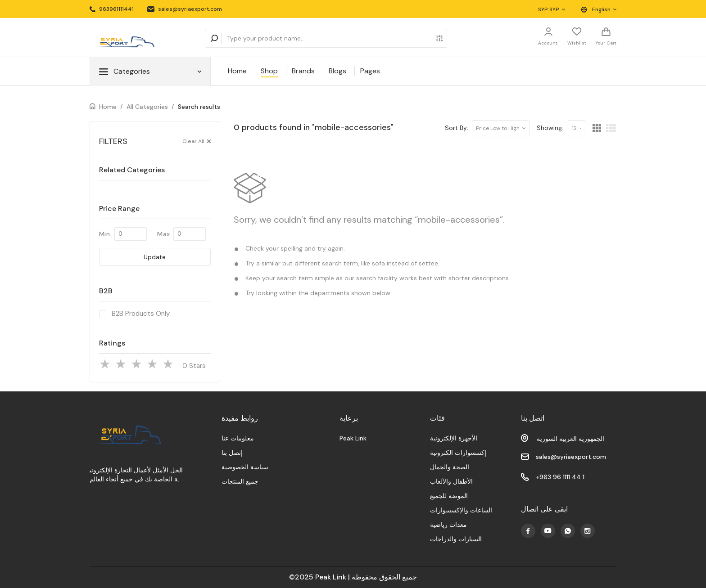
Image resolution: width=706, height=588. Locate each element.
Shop (269, 71)
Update (155, 257)
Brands (303, 71)
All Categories (147, 107)
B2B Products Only (141, 314)
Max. (164, 234)
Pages (370, 71)
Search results (199, 107)
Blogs (337, 71)
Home (237, 71)
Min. (105, 234)
